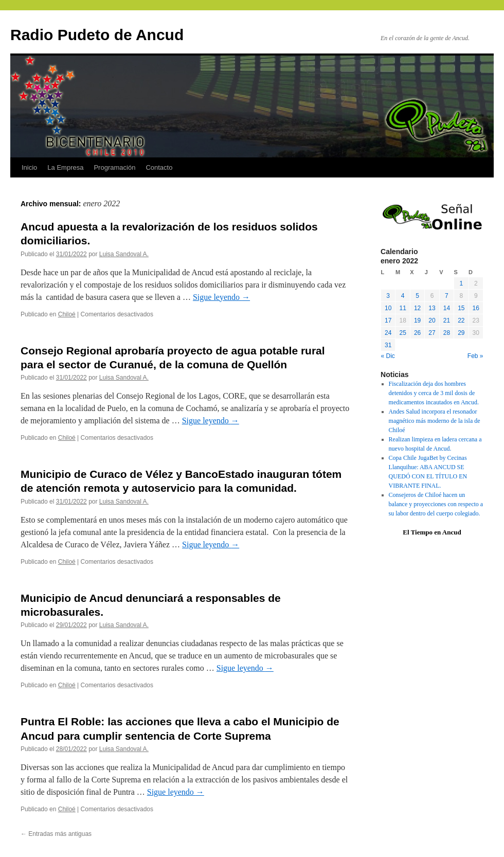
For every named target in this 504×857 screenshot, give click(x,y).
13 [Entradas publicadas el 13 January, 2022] (432, 308)
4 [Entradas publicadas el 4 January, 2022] (403, 296)
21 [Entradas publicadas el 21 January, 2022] (447, 320)
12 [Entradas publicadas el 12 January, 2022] (417, 308)
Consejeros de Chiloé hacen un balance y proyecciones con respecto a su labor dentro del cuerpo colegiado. (436, 504)
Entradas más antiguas (56, 834)
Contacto (159, 167)
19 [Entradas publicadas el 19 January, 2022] (417, 320)
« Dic (388, 356)
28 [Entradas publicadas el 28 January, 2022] (447, 333)
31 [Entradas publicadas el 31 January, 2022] (388, 345)
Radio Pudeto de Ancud (97, 35)
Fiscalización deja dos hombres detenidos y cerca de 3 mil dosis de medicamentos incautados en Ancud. (434, 393)
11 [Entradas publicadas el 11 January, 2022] (402, 308)
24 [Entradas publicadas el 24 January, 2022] (388, 333)
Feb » (475, 356)
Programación (114, 167)
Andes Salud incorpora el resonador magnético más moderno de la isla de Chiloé (435, 421)
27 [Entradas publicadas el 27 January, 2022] (432, 333)
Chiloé (67, 314)
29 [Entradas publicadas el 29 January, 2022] (461, 333)
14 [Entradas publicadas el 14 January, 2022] (447, 308)
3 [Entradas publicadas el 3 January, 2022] (388, 296)
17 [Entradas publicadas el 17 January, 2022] (388, 320)
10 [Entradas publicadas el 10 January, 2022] (388, 308)
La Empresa (65, 167)
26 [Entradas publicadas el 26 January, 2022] (417, 333)
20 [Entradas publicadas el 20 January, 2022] (432, 320)
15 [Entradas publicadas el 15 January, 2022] (461, 308)
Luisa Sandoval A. (124, 254)
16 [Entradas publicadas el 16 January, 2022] (476, 308)
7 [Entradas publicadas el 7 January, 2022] (447, 296)
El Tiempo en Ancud (432, 532)
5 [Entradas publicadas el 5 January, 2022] (417, 296)
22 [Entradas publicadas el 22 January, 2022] (461, 320)
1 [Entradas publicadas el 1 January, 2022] (461, 283)
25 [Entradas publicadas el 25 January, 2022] (402, 333)
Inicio (29, 167)
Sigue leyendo (221, 297)
